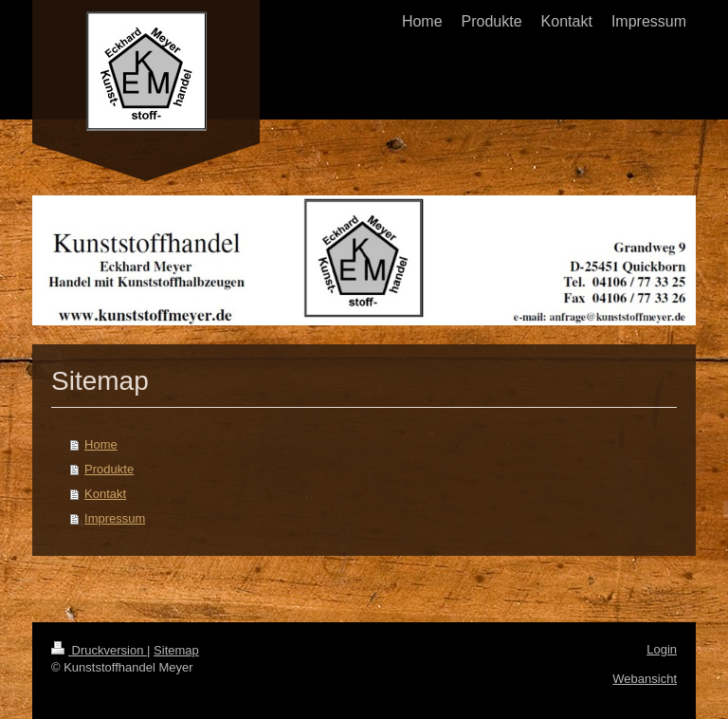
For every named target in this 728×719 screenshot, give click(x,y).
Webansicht (645, 679)
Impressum (115, 518)
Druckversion (99, 650)
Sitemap (176, 650)
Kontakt (105, 494)
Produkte (109, 469)
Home (101, 444)
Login (662, 649)
